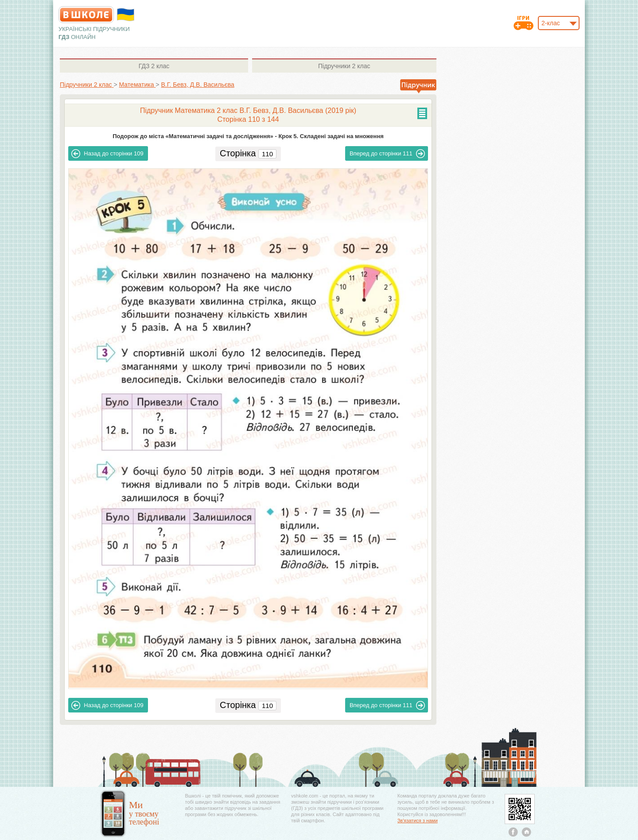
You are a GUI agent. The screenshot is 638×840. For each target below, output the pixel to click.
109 (107, 154)
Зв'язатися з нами (418, 821)
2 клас (154, 66)
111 (387, 154)
